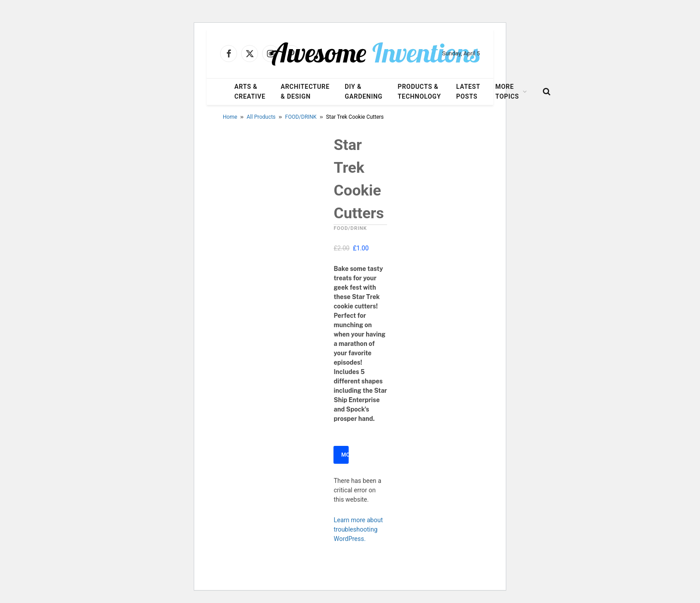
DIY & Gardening (363, 91)
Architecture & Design (305, 91)
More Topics (507, 91)
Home (230, 117)
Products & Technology (419, 91)
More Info (345, 455)
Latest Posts (468, 91)
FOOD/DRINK (301, 117)
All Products (261, 117)
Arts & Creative (250, 91)
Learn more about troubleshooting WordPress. (358, 529)
